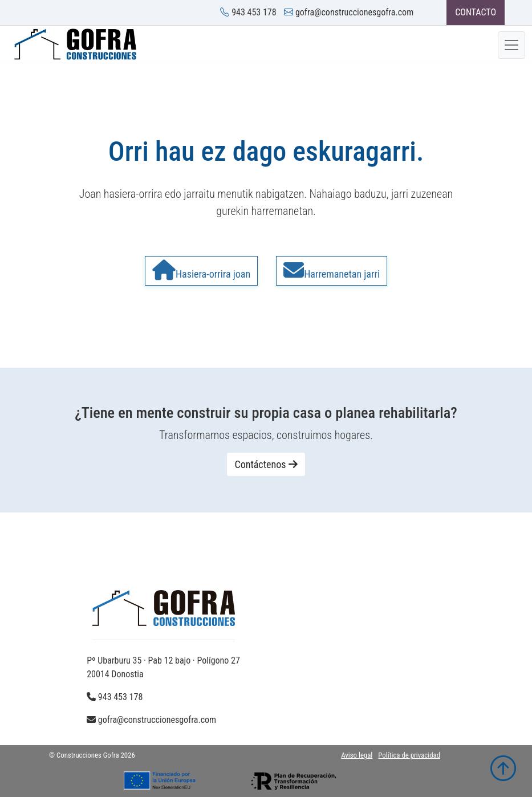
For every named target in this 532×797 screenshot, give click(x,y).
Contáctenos (266, 464)
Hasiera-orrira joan (201, 270)
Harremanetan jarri (332, 270)
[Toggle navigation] (511, 45)
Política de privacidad (409, 755)
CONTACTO (476, 12)
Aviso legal (357, 755)
